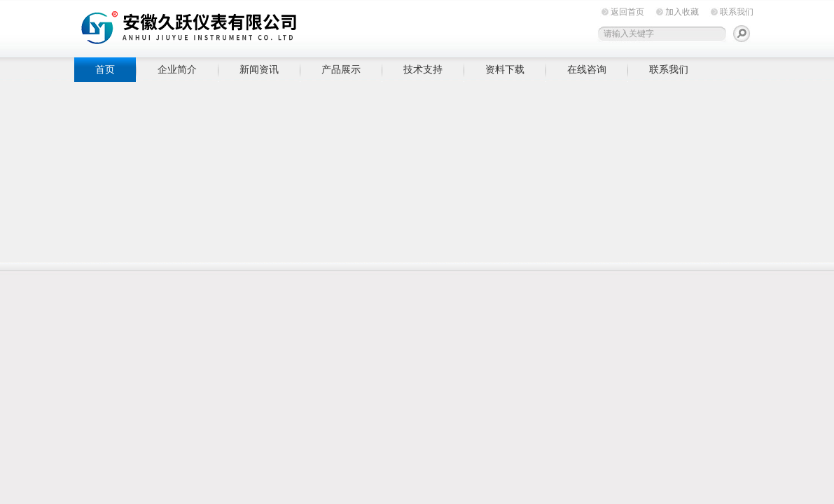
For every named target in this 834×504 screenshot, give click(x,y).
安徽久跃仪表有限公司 (291, 26)
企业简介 (177, 69)
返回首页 (627, 12)
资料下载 (505, 69)
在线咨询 (587, 69)
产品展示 (341, 69)
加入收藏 (682, 12)
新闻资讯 (259, 69)
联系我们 (737, 12)
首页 (105, 69)
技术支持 (423, 69)
